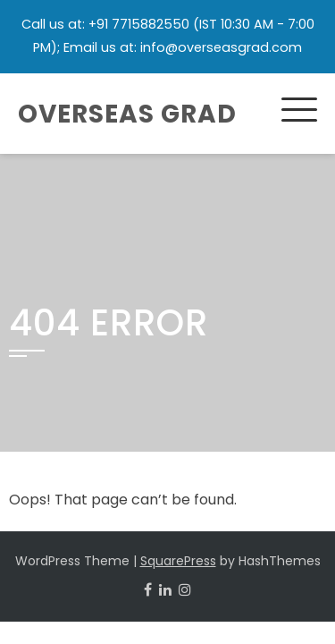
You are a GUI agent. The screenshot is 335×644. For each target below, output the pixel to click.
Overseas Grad (127, 114)
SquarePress (178, 561)
